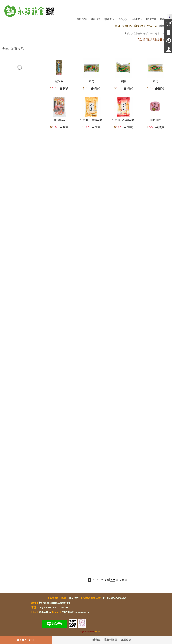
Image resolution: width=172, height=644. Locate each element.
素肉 (91, 81)
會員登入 (22, 640)
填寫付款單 (111, 640)
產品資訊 (138, 33)
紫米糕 (59, 81)
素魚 (156, 81)
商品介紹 (149, 33)
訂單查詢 (126, 640)
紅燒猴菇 (59, 120)
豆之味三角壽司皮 (91, 120)
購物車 (96, 640)
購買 (66, 88)
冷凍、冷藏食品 (163, 33)
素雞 (123, 81)
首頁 (129, 33)
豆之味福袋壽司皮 (123, 120)
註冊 (32, 640)
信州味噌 (156, 120)
